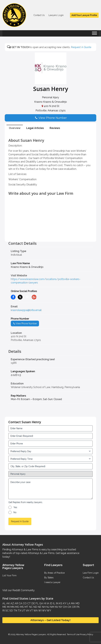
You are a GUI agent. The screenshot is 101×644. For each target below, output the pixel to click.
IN (57, 603)
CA (20, 603)
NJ (47, 607)
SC (7, 611)
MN (12, 607)
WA (35, 611)
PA (78, 607)
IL (54, 603)
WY (49, 611)
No (15, 512)
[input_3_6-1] (51, 459)
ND (35, 607)
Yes (15, 507)
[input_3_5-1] (51, 451)
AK (8, 603)
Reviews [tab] (55, 128)
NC (31, 607)
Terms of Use (73, 634)
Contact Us (39, 15)
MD (77, 603)
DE (33, 603)
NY (60, 607)
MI (8, 607)
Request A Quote (81, 47)
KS (60, 603)
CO (24, 603)
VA (27, 611)
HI (45, 603)
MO (17, 607)
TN (15, 611)
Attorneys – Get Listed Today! (51, 620)
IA (48, 603)
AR (16, 603)
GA (41, 603)
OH (65, 607)
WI (40, 611)
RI (4, 611)
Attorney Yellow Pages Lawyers (31, 634)
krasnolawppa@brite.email (26, 310)
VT (31, 611)
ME (4, 607)
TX (19, 611)
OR (74, 607)
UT (23, 611)
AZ (12, 603)
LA (68, 603)
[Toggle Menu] (94, 34)
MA (73, 603)
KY (64, 603)
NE (39, 607)
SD (11, 611)
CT (29, 603)
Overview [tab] (15, 128)
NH (43, 607)
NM (52, 607)
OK (69, 607)
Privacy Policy (86, 634)
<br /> (51, 234)
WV (44, 611)
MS (22, 607)
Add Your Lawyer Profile (84, 15)
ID (51, 603)
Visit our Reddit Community (18, 590)
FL (37, 603)
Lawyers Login (56, 15)
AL (4, 603)
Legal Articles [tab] (35, 128)
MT (26, 607)
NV (56, 607)
